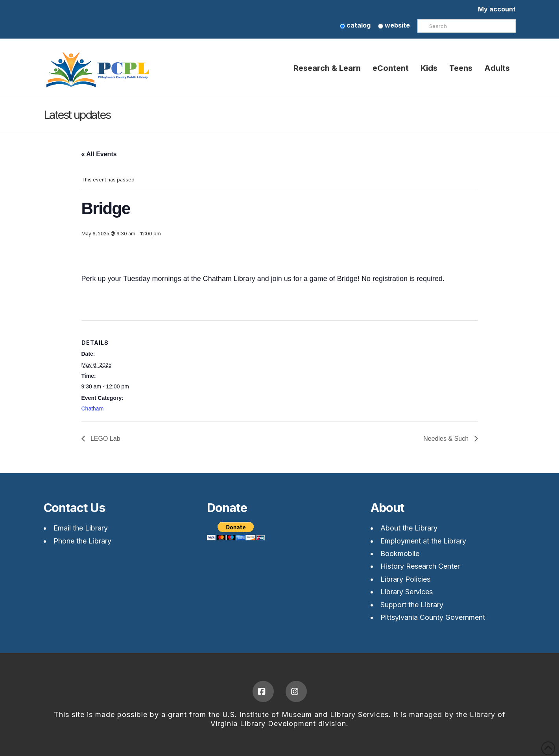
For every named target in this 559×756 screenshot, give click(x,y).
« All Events (99, 154)
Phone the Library (82, 541)
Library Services (407, 592)
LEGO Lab (105, 439)
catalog (355, 25)
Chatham (93, 408)
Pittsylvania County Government (433, 617)
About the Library (409, 528)
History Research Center (420, 566)
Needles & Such (447, 439)
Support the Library (412, 605)
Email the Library (81, 528)
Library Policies (405, 579)
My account (497, 9)
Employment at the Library (423, 541)
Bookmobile (400, 554)
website (394, 25)
